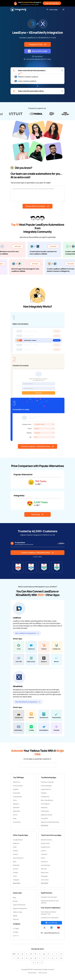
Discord (16, 869)
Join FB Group (52, 923)
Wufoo (43, 858)
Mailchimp (44, 807)
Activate (22, 246)
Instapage (44, 876)
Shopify (15, 851)
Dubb (15, 818)
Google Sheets (18, 840)
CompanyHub (17, 797)
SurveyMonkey (46, 865)
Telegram (16, 880)
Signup (15, 916)
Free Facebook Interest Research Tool (49, 913)
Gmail (15, 847)
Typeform (44, 854)
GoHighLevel (45, 797)
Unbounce (44, 862)
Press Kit (16, 919)
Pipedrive (16, 804)
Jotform (43, 851)
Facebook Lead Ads (47, 782)
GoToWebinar (45, 804)
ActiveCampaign (46, 786)
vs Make (16, 932)
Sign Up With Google (38, 51)
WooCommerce (18, 858)
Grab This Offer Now (52, 3)
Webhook (16, 843)
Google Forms (45, 847)
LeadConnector (46, 789)
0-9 (14, 954)
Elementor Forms (46, 840)
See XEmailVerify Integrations (28, 702)
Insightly (16, 789)
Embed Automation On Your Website (50, 902)
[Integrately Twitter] (44, 928)
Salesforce (17, 782)
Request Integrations (20, 908)
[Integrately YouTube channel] (58, 928)
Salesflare (16, 807)
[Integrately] (18, 10)
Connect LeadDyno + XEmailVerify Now (37, 446)
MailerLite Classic (47, 815)
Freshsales (17, 793)
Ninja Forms (45, 872)
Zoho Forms (45, 880)
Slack (15, 862)
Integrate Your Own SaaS (49, 897)
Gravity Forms (45, 843)
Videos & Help (17, 912)
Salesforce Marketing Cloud (50, 822)
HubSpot (44, 793)
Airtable (16, 872)
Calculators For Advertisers (50, 918)
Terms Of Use (43, 973)
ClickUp (15, 854)
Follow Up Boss (18, 786)
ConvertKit (44, 818)
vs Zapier (16, 928)
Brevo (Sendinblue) (47, 800)
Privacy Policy (32, 973)
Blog (14, 897)
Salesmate (16, 811)
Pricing (15, 901)
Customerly (17, 822)
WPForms (44, 869)
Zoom (15, 876)
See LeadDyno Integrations (27, 633)
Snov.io (15, 815)
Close (15, 800)
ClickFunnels (45, 811)
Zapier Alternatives (19, 905)
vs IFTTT (16, 936)
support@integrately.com (50, 933)
